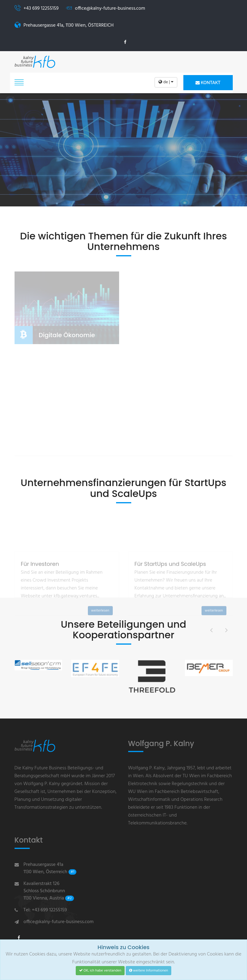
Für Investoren (40, 594)
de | (166, 82)
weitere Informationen (149, 971)
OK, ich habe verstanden (100, 971)
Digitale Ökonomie (67, 335)
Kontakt (208, 83)
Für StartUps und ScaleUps (170, 594)
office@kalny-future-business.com (59, 922)
